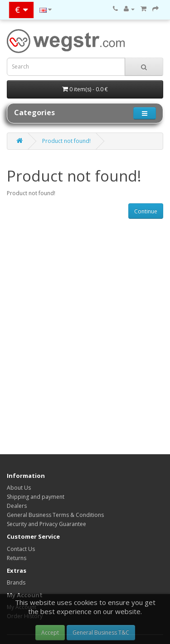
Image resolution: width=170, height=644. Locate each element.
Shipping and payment (36, 497)
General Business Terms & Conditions (55, 515)
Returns (17, 558)
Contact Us (21, 549)
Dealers (17, 506)
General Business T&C (101, 632)
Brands (16, 583)
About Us (19, 488)
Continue (146, 211)
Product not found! (66, 141)
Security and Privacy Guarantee (46, 524)
